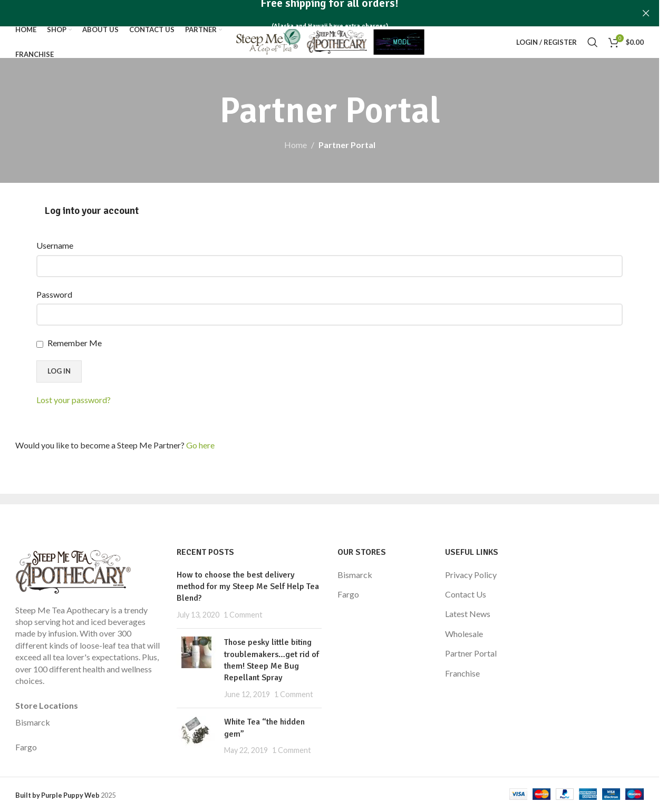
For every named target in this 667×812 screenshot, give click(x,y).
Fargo (26, 747)
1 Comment (243, 615)
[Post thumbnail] (196, 668)
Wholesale (464, 634)
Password (54, 294)
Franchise (462, 673)
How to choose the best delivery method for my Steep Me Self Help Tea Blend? (248, 587)
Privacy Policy (471, 575)
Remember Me (69, 343)
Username (55, 245)
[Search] (593, 42)
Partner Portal (471, 653)
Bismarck (33, 722)
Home (296, 145)
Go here (200, 445)
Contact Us (466, 594)
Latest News (468, 614)
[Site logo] (330, 41)
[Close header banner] (646, 13)
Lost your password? (74, 400)
